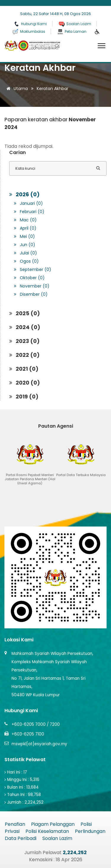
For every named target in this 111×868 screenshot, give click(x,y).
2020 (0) (25, 383)
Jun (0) (25, 245)
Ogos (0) (26, 261)
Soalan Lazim (57, 838)
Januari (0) (28, 203)
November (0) (32, 286)
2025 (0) (25, 313)
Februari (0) (29, 212)
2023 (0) (24, 341)
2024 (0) (25, 327)
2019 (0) (24, 397)
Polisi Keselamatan (47, 831)
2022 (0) (24, 355)
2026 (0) (24, 194)
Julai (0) (25, 253)
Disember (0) (31, 294)
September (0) (33, 269)
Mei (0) (24, 236)
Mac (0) (25, 220)
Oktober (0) (29, 278)
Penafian (15, 824)
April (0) (25, 228)
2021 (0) (24, 369)
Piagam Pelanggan (53, 824)
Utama (16, 89)
